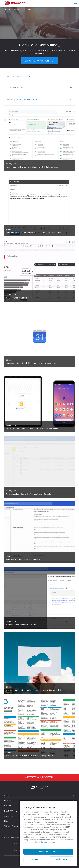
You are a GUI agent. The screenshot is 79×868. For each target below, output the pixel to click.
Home (5, 9)
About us (8, 795)
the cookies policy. (48, 842)
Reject (35, 859)
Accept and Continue (48, 852)
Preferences (61, 859)
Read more (39, 140)
